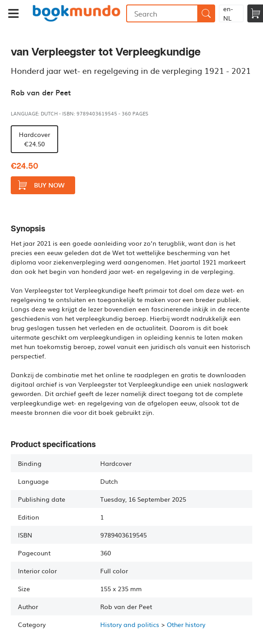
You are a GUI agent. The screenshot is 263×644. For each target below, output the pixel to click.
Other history (186, 624)
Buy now (41, 185)
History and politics (130, 624)
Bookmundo (76, 13)
